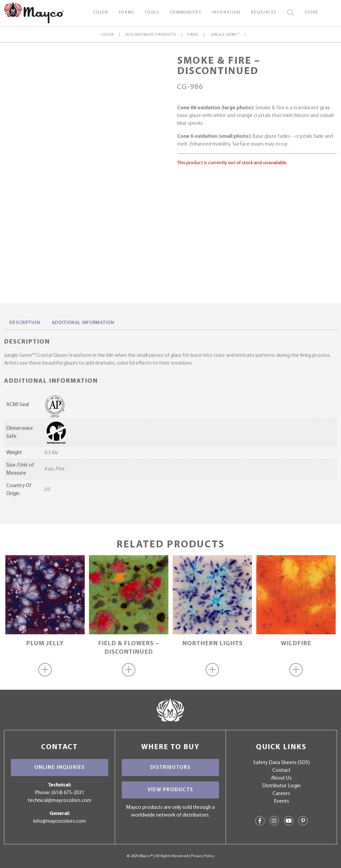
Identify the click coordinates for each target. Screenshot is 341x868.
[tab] (25, 323)
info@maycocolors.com (60, 821)
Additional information (83, 323)
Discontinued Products (151, 35)
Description (25, 323)
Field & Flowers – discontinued (129, 648)
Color (107, 35)
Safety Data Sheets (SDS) (281, 763)
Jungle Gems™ (225, 35)
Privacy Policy (203, 856)
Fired (193, 35)
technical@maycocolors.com (60, 801)
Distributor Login (281, 786)
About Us (281, 778)
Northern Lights (212, 644)
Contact (281, 770)
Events (281, 801)
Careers (281, 794)
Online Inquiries (60, 768)
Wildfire (296, 644)
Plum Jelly (45, 644)
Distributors (170, 768)
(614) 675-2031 (68, 793)
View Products (170, 790)
